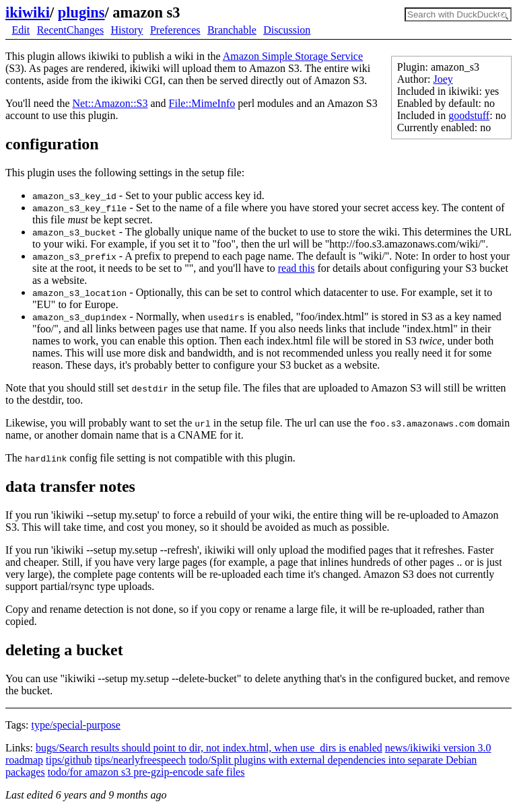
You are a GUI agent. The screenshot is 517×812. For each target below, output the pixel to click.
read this (297, 268)
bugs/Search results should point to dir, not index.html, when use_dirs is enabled (209, 748)
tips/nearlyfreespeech (140, 760)
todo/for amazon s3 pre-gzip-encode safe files (146, 772)
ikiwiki (28, 12)
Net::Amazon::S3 (110, 103)
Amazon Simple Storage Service (293, 56)
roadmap (24, 760)
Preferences (175, 30)
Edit (21, 30)
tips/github (69, 760)
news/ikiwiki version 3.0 (438, 748)
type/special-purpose (75, 725)
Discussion (287, 30)
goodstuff (469, 115)
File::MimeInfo (202, 103)
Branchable (232, 30)
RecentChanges (71, 30)
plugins (81, 12)
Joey (443, 79)
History (127, 30)
